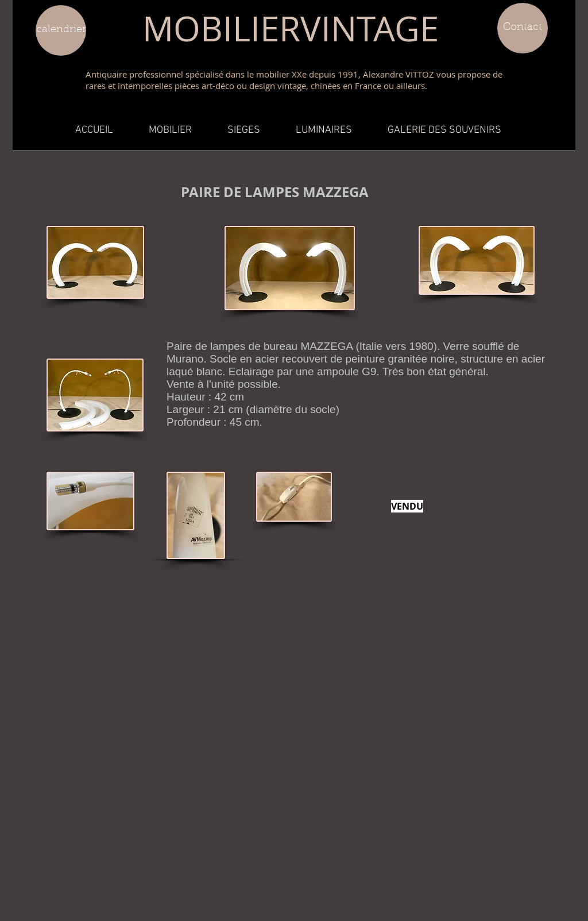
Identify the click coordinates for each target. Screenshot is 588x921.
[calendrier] (61, 30)
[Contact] (523, 28)
